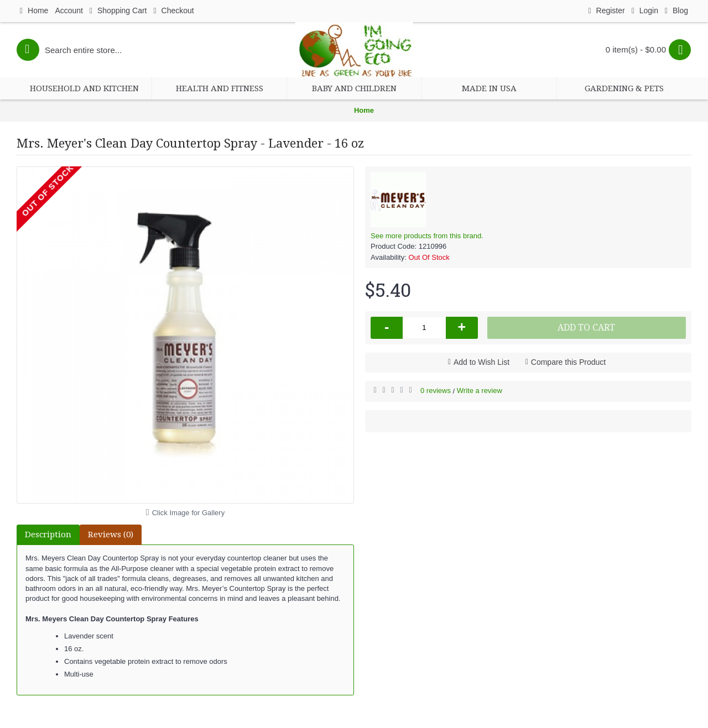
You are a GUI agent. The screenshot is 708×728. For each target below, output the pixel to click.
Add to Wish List (481, 362)
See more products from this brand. (427, 236)
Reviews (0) (111, 535)
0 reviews (436, 391)
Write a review (480, 391)
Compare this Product (568, 362)
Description (48, 535)
